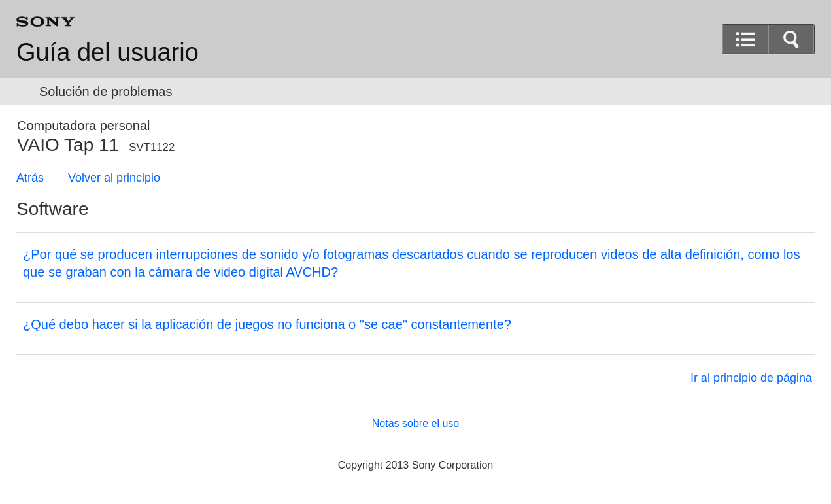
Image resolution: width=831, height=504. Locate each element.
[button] (791, 39)
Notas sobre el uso (415, 423)
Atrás (30, 178)
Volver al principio (114, 178)
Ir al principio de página (751, 378)
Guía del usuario (108, 52)
